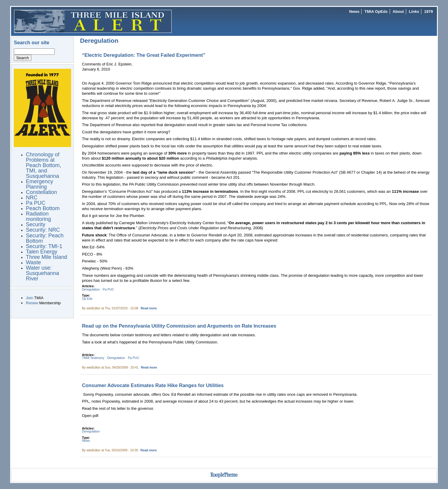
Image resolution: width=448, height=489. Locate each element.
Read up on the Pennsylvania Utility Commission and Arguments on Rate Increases (179, 326)
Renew (32, 303)
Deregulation (91, 289)
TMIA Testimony (93, 358)
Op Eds (87, 299)
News (354, 12)
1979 (428, 12)
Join (29, 298)
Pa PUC (108, 289)
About (398, 12)
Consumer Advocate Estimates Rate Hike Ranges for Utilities (153, 385)
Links (414, 12)
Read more (149, 308)
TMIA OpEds (376, 12)
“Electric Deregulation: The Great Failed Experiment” (144, 55)
